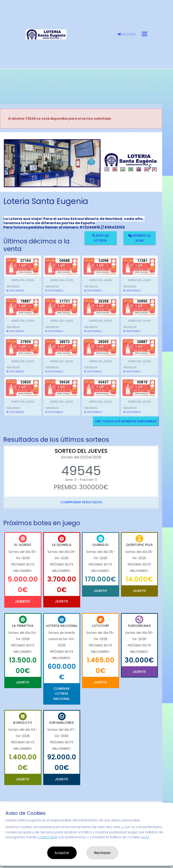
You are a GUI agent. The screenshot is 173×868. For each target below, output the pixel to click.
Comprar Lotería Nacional (62, 694)
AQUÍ (145, 837)
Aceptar (62, 853)
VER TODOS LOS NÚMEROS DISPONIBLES (126, 421)
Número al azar (139, 238)
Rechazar (102, 853)
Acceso (127, 34)
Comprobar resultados (81, 502)
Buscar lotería (101, 238)
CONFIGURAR (48, 837)
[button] (12, 168)
